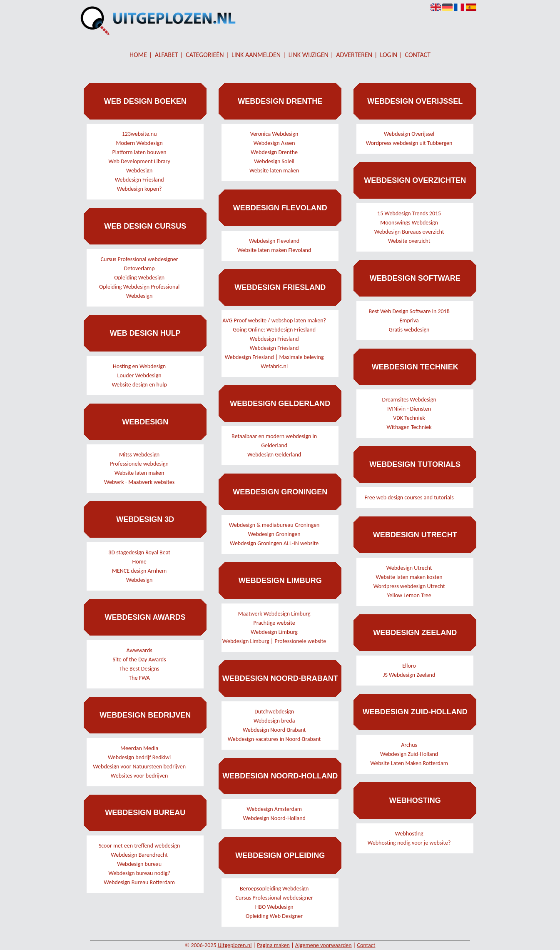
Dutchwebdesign (274, 712)
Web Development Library (139, 161)
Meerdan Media (139, 748)
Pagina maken (273, 945)
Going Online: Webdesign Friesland (274, 330)
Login (389, 55)
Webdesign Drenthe (274, 152)
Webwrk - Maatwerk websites (139, 482)
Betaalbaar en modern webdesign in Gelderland (274, 441)
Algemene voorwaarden (324, 945)
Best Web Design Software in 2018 (409, 311)
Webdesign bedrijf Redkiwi (139, 757)
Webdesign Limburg (274, 632)
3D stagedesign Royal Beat (139, 552)
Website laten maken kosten (409, 577)
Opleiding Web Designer (274, 916)
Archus (409, 745)
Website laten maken (139, 473)
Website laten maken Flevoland (274, 250)
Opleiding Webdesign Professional (139, 287)
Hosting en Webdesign (139, 366)
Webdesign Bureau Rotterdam (139, 882)
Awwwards (139, 650)
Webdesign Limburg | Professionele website (274, 641)
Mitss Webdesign (139, 455)
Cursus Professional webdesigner (139, 259)
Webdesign (139, 171)
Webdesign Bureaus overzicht (409, 232)
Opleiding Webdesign (139, 278)
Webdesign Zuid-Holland (409, 754)
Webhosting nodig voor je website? (409, 843)
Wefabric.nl (274, 366)
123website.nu (139, 134)
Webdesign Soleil (274, 161)
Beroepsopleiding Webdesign (274, 889)
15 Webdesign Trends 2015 (409, 213)
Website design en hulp (139, 385)
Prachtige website (274, 623)
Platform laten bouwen (139, 152)
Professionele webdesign (139, 464)
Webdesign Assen (274, 143)
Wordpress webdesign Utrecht (409, 586)
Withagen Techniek (409, 427)
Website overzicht (409, 241)
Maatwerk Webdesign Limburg (274, 614)
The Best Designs (139, 669)
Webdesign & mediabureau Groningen (274, 525)
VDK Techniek (409, 418)
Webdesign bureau (139, 864)
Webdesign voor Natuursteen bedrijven (139, 767)
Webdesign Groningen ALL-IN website (274, 543)
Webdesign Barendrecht (139, 855)
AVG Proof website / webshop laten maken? (274, 320)
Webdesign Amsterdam (274, 809)
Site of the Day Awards (139, 660)
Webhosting (409, 834)
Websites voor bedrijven (139, 776)
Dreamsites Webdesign (409, 400)
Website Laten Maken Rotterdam (409, 763)
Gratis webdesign (409, 330)
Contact (418, 55)
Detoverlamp (139, 268)
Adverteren (354, 55)
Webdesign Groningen (274, 534)
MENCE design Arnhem (139, 571)
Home (138, 55)
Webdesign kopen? (139, 189)
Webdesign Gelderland (274, 455)
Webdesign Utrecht (409, 568)
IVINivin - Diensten (409, 409)
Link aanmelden (256, 55)
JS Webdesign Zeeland (409, 675)
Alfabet (167, 55)
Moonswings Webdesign (409, 223)
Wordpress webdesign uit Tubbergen (409, 143)
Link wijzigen (309, 55)
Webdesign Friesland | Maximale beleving (274, 357)
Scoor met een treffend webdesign (139, 846)
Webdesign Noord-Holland (274, 818)
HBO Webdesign (274, 907)
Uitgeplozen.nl (235, 945)
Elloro (409, 666)
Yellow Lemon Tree (409, 595)
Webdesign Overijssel (409, 134)
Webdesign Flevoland (274, 241)
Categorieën (205, 55)
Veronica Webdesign (274, 134)
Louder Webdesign (139, 375)
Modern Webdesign (139, 143)
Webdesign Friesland (139, 180)
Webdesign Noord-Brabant (274, 730)
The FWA (139, 678)
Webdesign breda (274, 721)
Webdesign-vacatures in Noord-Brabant (274, 739)
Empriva (409, 320)
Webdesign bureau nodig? (139, 873)
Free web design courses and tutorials (409, 497)
